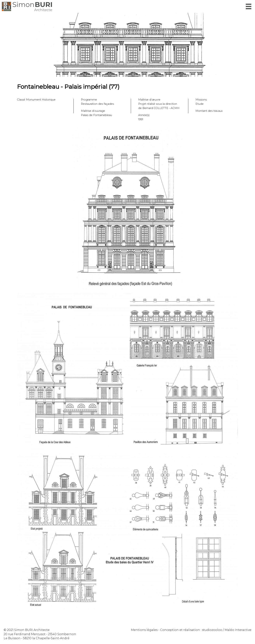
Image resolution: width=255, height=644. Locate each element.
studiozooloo (212, 630)
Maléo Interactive (238, 630)
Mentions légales (144, 630)
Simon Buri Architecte (27, 6)
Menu (249, 6)
